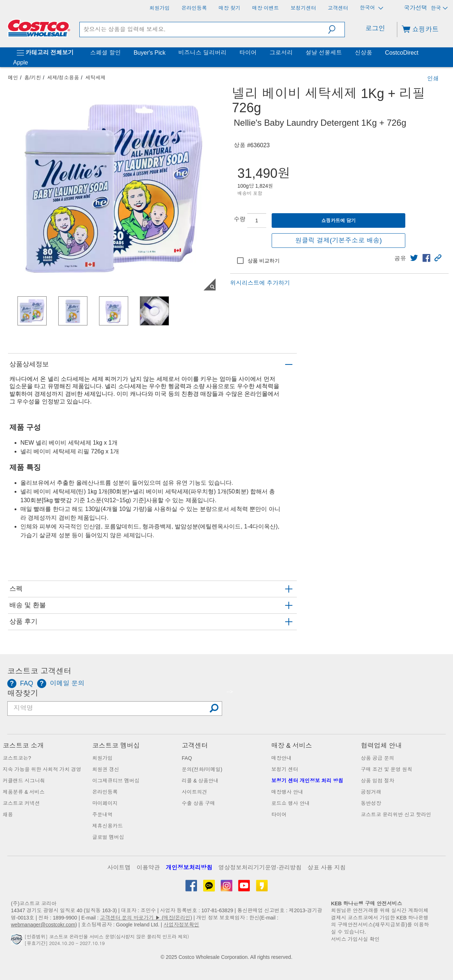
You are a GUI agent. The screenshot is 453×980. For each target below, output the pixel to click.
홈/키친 (33, 78)
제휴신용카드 (107, 826)
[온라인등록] (194, 8)
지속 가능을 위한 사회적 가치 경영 (42, 769)
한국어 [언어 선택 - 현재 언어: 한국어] (371, 8)
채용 (8, 815)
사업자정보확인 (181, 925)
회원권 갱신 (106, 769)
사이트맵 (119, 868)
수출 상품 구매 (198, 803)
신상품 (363, 53)
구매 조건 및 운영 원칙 (387, 769)
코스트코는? (17, 758)
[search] (204, 30)
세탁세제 (95, 78)
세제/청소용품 (63, 78)
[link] (414, 258)
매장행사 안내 (287, 792)
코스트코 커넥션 (21, 803)
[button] (336, 30)
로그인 (375, 28)
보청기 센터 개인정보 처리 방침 (307, 781)
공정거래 (371, 792)
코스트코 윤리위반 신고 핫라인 (396, 815)
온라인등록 (105, 792)
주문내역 (102, 815)
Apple (21, 63)
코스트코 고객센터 (39, 671)
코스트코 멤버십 (116, 746)
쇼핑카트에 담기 (338, 221)
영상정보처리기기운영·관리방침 (260, 868)
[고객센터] (338, 8)
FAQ (187, 758)
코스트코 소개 (23, 746)
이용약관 (148, 868)
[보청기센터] (303, 8)
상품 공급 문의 (378, 758)
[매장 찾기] (229, 8)
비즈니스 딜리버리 (202, 53)
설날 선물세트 (324, 53)
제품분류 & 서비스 (24, 792)
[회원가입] (159, 8)
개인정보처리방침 (189, 868)
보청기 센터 (285, 769)
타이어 (248, 53)
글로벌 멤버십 (108, 837)
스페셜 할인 (105, 53)
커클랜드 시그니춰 (24, 781)
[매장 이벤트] (265, 8)
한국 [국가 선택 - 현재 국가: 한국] (439, 8)
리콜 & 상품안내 (200, 781)
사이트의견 (194, 792)
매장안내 (281, 758)
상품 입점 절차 (378, 781)
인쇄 (433, 79)
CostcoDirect (402, 53)
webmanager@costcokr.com (43, 925)
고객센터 (195, 746)
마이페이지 (105, 803)
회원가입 (102, 758)
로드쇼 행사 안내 (291, 803)
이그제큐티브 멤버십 (116, 781)
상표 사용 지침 (327, 868)
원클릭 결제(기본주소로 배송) (339, 241)
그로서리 (281, 53)
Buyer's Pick (150, 53)
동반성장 (371, 803)
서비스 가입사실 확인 (355, 939)
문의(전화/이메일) (202, 769)
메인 (13, 78)
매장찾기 (23, 694)
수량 (240, 219)
